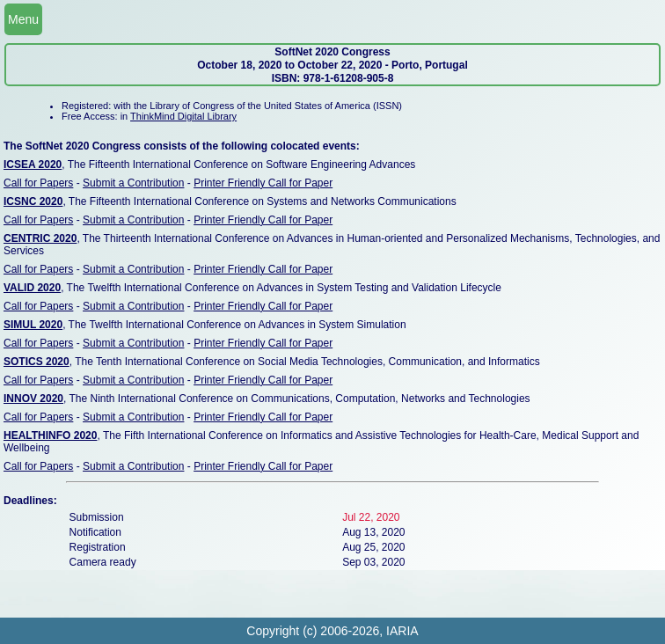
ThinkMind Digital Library (183, 116)
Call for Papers (38, 183)
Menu (23, 19)
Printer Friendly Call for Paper (263, 183)
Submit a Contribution (133, 183)
